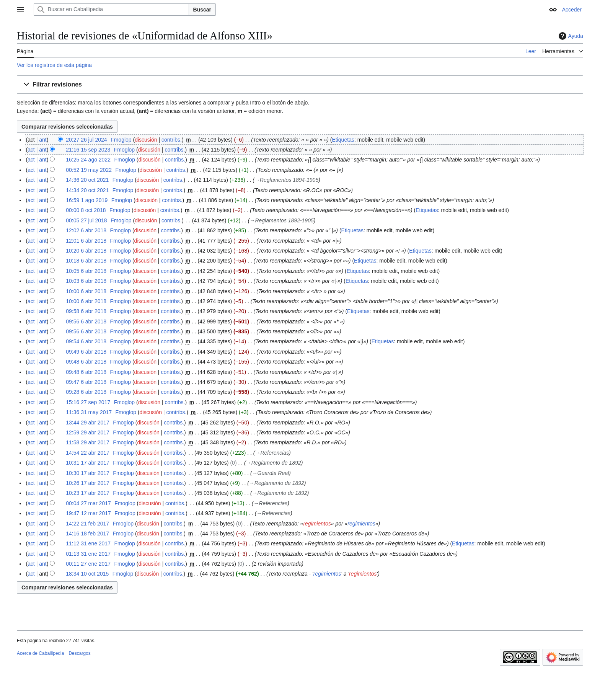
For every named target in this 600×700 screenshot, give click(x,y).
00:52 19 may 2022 (89, 170)
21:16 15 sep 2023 (88, 150)
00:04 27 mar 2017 (88, 503)
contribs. (172, 140)
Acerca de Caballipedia (40, 653)
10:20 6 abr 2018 (86, 251)
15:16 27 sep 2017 (88, 402)
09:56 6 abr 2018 (86, 321)
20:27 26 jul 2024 (86, 140)
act (31, 150)
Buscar (202, 10)
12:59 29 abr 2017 (88, 432)
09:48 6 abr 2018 (86, 362)
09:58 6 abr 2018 (86, 311)
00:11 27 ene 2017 (88, 564)
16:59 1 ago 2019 (87, 200)
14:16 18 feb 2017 (87, 534)
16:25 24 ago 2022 (88, 160)
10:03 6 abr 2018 (86, 281)
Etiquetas (343, 140)
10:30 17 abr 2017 (88, 473)
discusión (146, 140)
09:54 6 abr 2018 (86, 341)
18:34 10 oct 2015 (87, 574)
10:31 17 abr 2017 (88, 463)
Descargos (79, 653)
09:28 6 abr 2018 (86, 392)
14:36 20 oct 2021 (87, 180)
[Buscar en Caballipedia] (111, 10)
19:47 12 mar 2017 (88, 513)
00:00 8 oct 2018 (86, 210)
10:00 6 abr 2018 (86, 291)
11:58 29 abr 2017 (88, 442)
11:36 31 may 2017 (89, 412)
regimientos (317, 524)
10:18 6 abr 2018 (86, 261)
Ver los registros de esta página (54, 65)
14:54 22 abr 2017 (88, 453)
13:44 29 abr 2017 (88, 423)
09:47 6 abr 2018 (86, 382)
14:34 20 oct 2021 (87, 190)
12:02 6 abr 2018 (86, 230)
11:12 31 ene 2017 (88, 543)
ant (43, 140)
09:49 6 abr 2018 (86, 352)
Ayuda (570, 36)
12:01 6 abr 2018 (86, 241)
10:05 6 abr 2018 (86, 271)
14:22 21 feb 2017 (87, 524)
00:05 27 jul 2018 (86, 220)
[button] (300, 85)
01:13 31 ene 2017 (88, 554)
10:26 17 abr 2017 (88, 483)
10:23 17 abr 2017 (88, 493)
